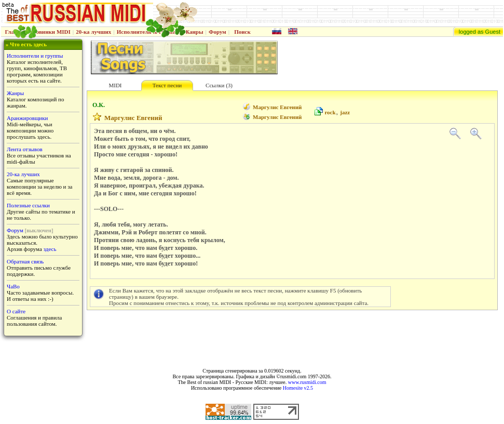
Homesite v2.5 (298, 388)
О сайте (16, 311)
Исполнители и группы (35, 56)
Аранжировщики (27, 118)
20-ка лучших (93, 32)
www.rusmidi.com (307, 382)
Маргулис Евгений (277, 107)
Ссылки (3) (219, 85)
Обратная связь (25, 261)
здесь (50, 249)
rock (330, 112)
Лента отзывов (25, 149)
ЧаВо (13, 286)
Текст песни (167, 85)
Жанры (193, 32)
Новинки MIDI (51, 32)
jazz (345, 112)
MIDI (115, 85)
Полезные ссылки (28, 205)
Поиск (242, 32)
